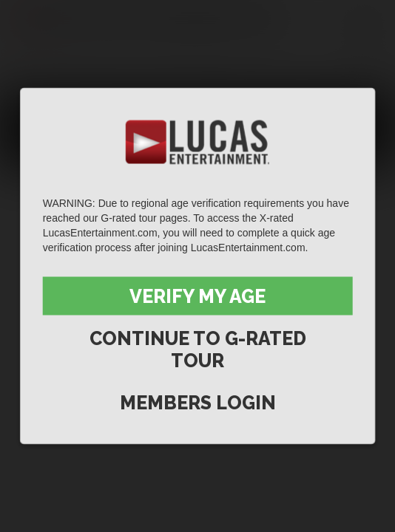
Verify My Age (197, 296)
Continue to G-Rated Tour (198, 349)
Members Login (198, 403)
